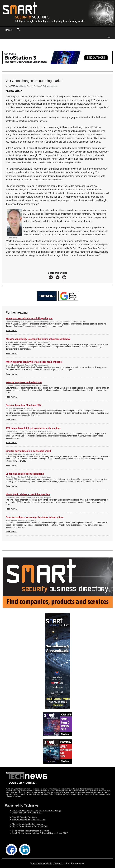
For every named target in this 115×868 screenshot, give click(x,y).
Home (8, 30)
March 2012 (10, 86)
